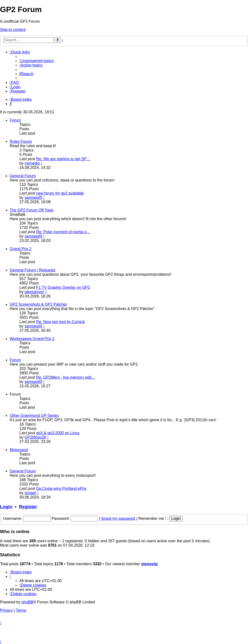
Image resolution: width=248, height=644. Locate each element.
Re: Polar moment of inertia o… (63, 232)
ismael (30, 493)
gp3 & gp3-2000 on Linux (58, 433)
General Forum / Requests (33, 270)
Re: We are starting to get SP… (63, 159)
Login (6, 507)
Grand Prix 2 (21, 249)
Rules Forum (21, 141)
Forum (15, 120)
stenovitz (150, 564)
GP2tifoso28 (35, 437)
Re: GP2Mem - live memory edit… (66, 377)
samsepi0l (33, 198)
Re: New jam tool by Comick (60, 322)
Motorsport (19, 450)
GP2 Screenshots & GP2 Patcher (38, 304)
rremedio (32, 163)
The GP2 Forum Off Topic (32, 210)
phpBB (27, 602)
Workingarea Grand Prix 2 (32, 339)
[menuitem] (37, 61)
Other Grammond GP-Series (34, 416)
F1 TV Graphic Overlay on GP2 (63, 287)
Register (28, 507)
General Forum (23, 176)
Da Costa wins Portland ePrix (61, 488)
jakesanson (34, 292)
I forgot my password (117, 518)
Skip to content (13, 30)
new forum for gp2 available (60, 193)
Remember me (153, 518)
